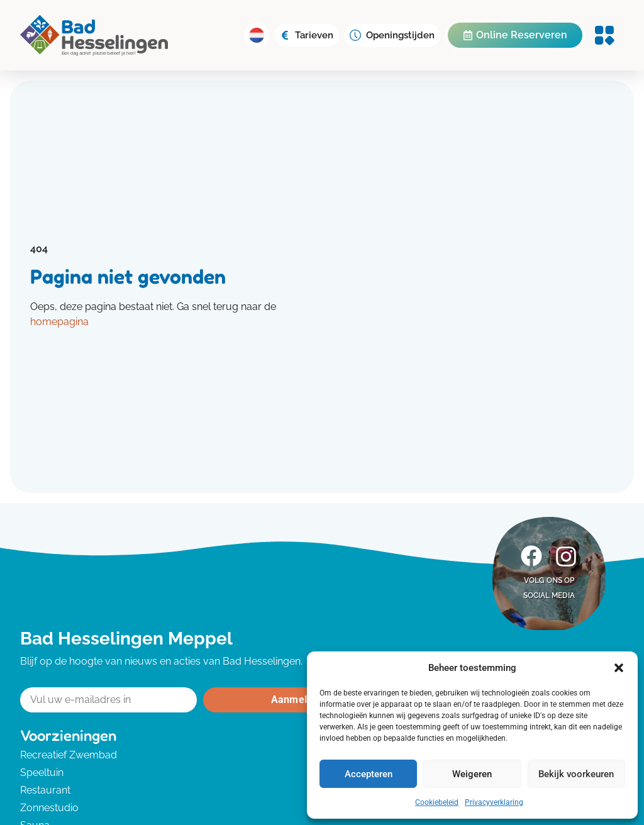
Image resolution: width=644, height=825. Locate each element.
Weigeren (472, 774)
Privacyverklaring (494, 802)
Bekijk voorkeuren (576, 774)
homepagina (59, 322)
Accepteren (369, 774)
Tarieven (314, 35)
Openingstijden (400, 35)
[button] (619, 668)
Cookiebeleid (437, 802)
